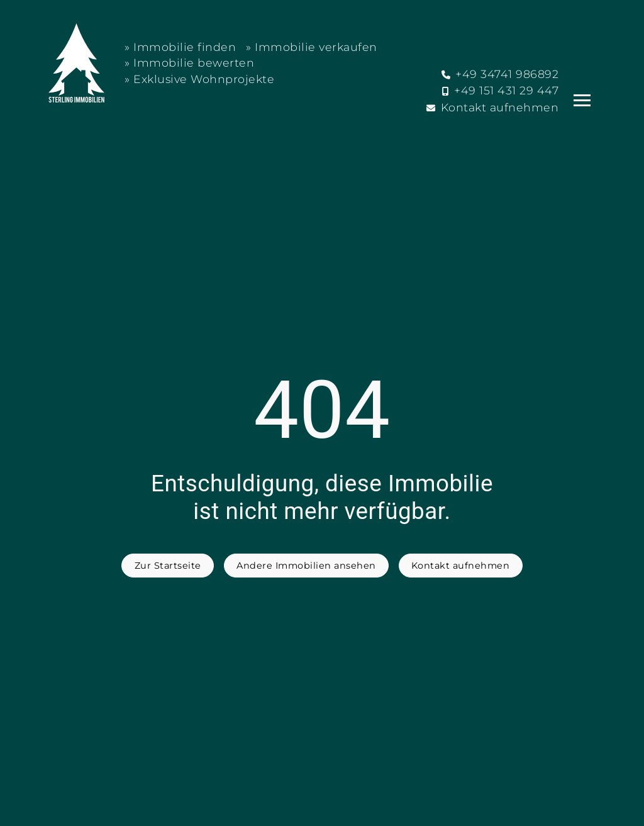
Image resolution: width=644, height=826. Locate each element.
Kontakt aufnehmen (461, 566)
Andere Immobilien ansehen (306, 566)
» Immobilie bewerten (189, 63)
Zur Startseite (168, 566)
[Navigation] (582, 100)
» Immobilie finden (180, 47)
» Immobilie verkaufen (312, 47)
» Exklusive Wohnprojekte (199, 79)
